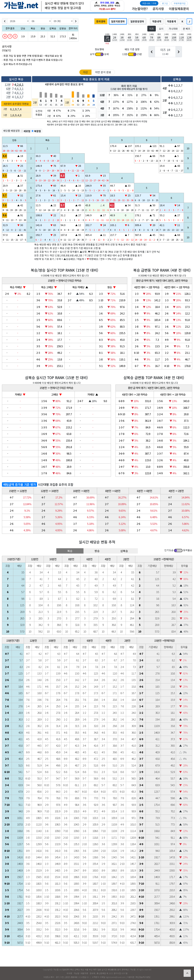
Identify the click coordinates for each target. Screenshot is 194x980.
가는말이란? (140, 9)
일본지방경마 (118, 21)
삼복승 (124, 551)
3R (122, 38)
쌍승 (97, 551)
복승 (70, 551)
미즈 (152, 29)
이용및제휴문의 (179, 9)
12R (189, 38)
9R (166, 38)
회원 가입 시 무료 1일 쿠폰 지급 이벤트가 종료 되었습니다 (33, 60)
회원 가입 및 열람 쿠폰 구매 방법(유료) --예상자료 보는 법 (33, 56)
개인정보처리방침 (143, 977)
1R (107, 38)
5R (137, 38)
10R (174, 38)
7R (152, 38)
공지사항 (158, 9)
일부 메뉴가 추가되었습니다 (18, 64)
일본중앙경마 (137, 21)
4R (129, 38)
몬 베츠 (187, 29)
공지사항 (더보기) (7, 48)
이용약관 (131, 977)
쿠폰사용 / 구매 (149, 3)
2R (115, 38)
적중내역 (157, 21)
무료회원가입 (180, 3)
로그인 (165, 3)
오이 (161, 29)
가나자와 (173, 29)
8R (159, 38)
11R (181, 38)
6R (144, 38)
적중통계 (172, 21)
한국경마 (101, 21)
